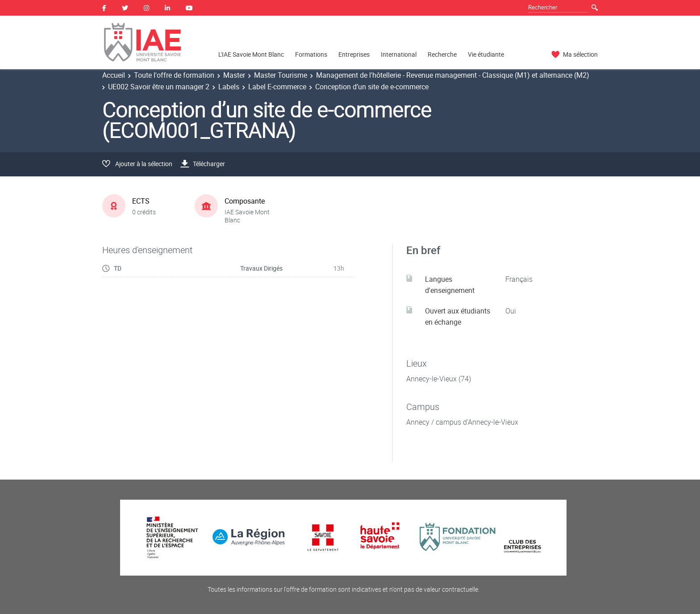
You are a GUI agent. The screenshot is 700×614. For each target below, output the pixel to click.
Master (234, 75)
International (399, 54)
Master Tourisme (281, 75)
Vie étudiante (486, 54)
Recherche (442, 54)
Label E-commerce (277, 87)
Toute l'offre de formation (174, 75)
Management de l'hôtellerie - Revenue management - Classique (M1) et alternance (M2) (453, 75)
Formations (311, 54)
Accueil (114, 75)
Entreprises (354, 54)
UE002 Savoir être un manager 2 (159, 87)
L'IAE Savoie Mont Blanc (251, 54)
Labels (229, 87)
